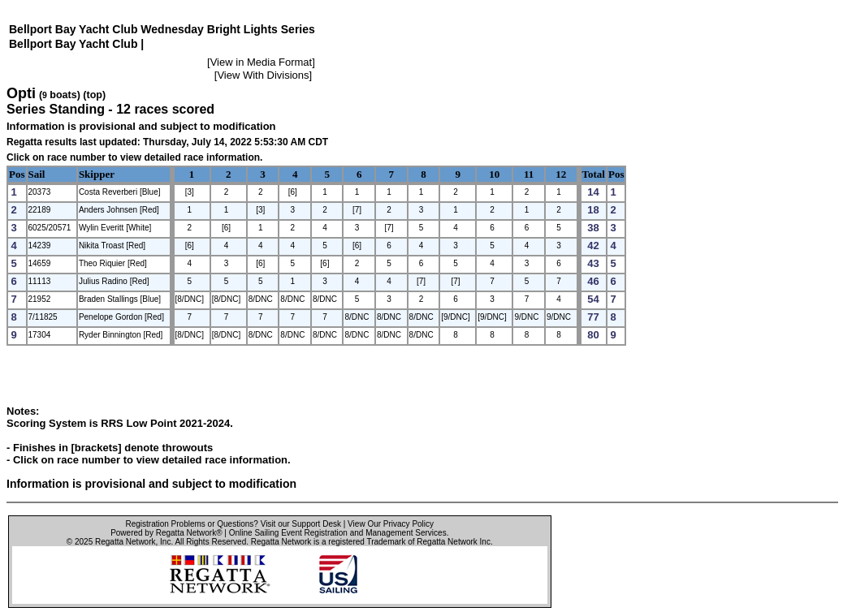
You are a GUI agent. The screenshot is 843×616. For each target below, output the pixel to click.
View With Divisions (263, 75)
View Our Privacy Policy (391, 524)
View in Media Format (261, 62)
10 (494, 174)
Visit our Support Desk (301, 524)
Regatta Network (125, 542)
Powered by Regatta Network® (166, 533)
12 (561, 174)
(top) (94, 95)
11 (529, 174)
